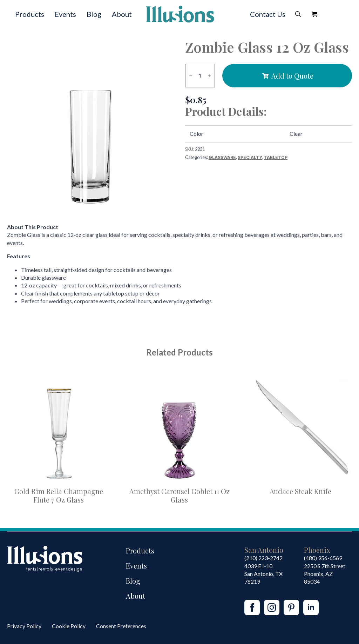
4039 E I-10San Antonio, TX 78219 (263, 574)
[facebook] (252, 608)
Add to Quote (292, 76)
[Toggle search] (298, 14)
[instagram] (272, 608)
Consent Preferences (121, 626)
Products (30, 14)
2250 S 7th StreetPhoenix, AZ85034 (325, 574)
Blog (94, 14)
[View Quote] (314, 14)
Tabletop (276, 157)
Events (65, 14)
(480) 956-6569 (323, 558)
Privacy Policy (24, 626)
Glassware (222, 157)
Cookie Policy (69, 626)
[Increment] (209, 76)
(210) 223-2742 (263, 558)
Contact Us (268, 14)
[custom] (291, 608)
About (122, 14)
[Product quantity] (200, 76)
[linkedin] (311, 608)
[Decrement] (191, 76)
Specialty (250, 157)
